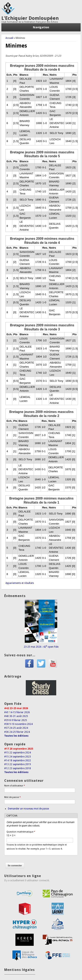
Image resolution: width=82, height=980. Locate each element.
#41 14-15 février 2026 (17, 712)
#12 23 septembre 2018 (18, 768)
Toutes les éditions (16, 736)
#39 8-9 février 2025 (16, 720)
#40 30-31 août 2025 (16, 716)
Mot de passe (12, 797)
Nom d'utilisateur (15, 786)
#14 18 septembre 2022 (18, 760)
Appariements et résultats (20, 583)
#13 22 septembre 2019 (18, 764)
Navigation (41, 27)
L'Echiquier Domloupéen (30, 18)
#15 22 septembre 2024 (18, 753)
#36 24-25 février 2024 (17, 732)
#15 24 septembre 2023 (18, 757)
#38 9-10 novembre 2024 (18, 724)
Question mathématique (21, 832)
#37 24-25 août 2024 (16, 728)
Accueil (9, 38)
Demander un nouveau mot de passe (28, 809)
